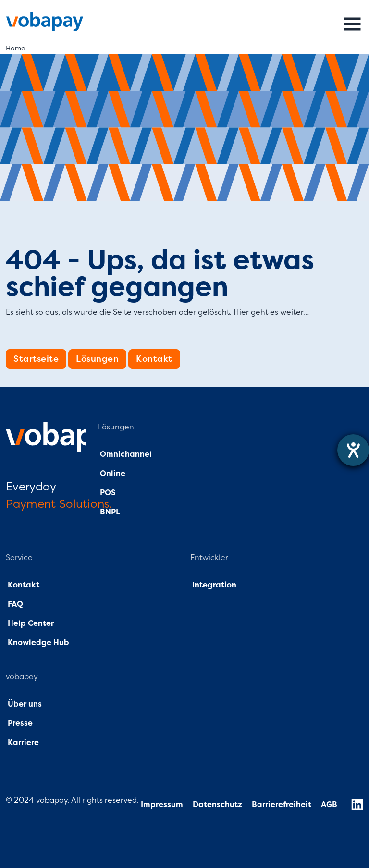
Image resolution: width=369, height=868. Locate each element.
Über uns (24, 704)
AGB (329, 805)
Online (112, 474)
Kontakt (154, 359)
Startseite (36, 359)
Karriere (23, 743)
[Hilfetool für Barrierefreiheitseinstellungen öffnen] (353, 450)
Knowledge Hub (38, 643)
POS (108, 493)
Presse (20, 723)
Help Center (31, 623)
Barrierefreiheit (282, 805)
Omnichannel (126, 454)
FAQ (14, 604)
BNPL (110, 512)
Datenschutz (218, 805)
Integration (214, 585)
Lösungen (97, 359)
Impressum (162, 805)
